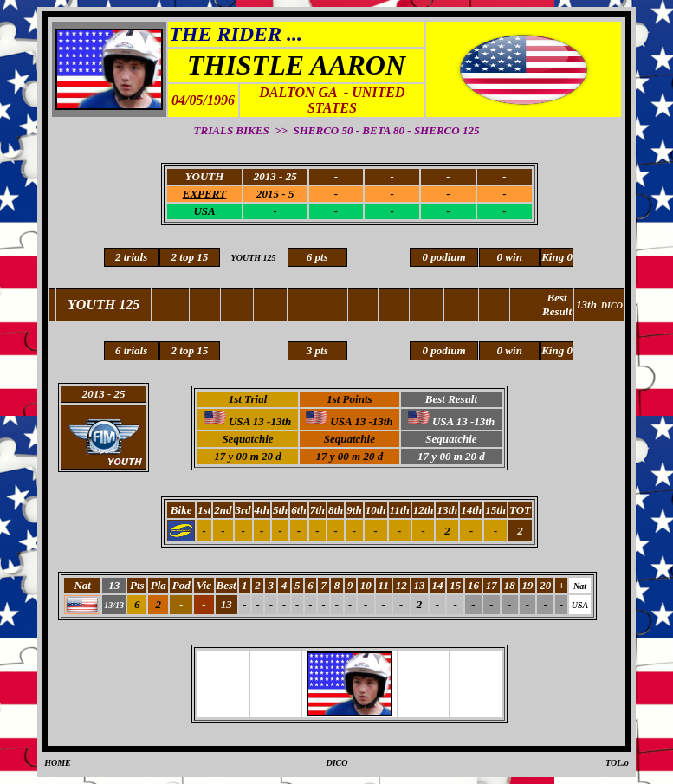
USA (204, 211)
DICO (336, 763)
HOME (58, 763)
